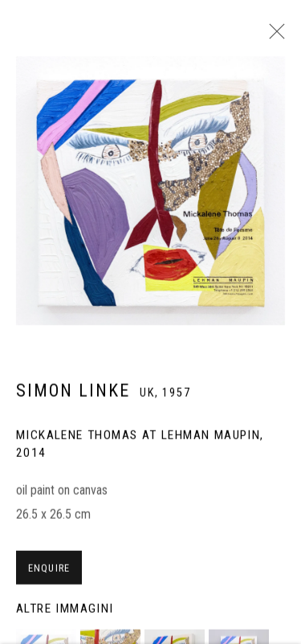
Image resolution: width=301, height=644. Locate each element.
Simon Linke (73, 396)
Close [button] (273, 36)
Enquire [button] (49, 574)
